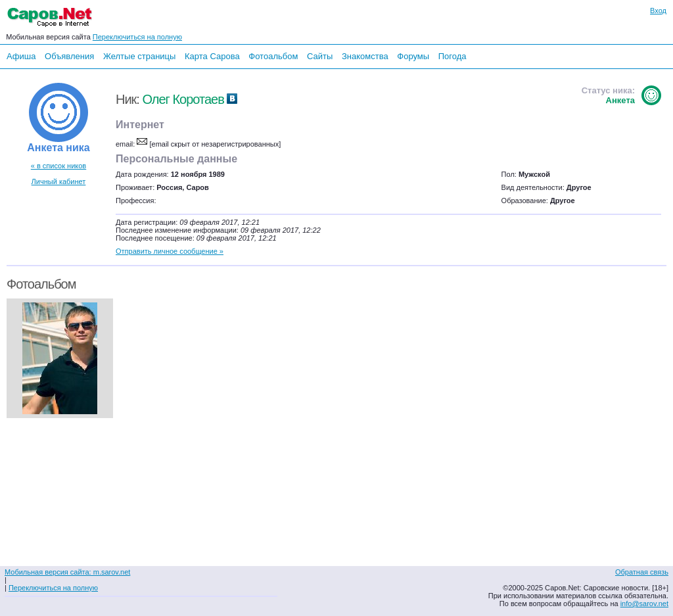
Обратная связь (642, 572)
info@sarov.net (644, 604)
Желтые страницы (140, 56)
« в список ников (58, 166)
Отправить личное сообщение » (170, 251)
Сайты (320, 56)
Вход (658, 11)
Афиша (21, 56)
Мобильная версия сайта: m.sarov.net (67, 572)
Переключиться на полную (137, 37)
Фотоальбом (273, 56)
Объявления (69, 56)
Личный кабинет (59, 181)
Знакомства (365, 56)
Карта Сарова (212, 56)
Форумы (413, 56)
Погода (453, 56)
